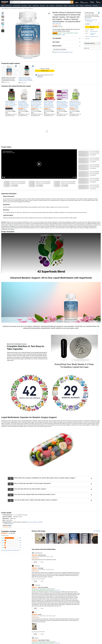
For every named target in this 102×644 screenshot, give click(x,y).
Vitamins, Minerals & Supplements (16, 8)
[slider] (38, 177)
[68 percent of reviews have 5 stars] (11, 538)
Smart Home (72, 6)
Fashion (82, 6)
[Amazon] (5, 2)
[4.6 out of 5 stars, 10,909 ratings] (74, 108)
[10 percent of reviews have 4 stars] (11, 540)
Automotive (95, 6)
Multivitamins (30, 8)
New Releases (59, 6)
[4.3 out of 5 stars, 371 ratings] (35, 108)
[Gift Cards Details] (45, 6)
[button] (3, 6)
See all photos (97, 531)
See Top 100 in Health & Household (34, 522)
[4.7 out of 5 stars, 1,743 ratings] (9, 107)
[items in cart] (98, 2)
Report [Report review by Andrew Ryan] (42, 608)
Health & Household (5, 8)
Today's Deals (36, 6)
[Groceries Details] (55, 6)
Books (30, 6)
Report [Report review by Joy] (42, 634)
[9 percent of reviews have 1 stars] (11, 548)
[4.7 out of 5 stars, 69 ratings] (47, 108)
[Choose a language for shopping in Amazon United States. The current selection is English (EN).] (77, 2)
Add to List (87, 48)
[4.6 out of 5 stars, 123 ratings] (22, 108)
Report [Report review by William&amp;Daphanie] (42, 562)
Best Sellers (24, 6)
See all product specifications (60, 49)
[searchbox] (42, 2)
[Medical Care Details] (12, 6)
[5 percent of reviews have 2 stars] (11, 545)
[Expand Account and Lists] (89, 3)
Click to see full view (28, 58)
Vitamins (25, 8)
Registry (66, 6)
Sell (47, 6)
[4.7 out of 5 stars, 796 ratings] (60, 108)
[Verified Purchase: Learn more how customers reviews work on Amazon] (35, 558)
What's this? (57, 590)
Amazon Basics (17, 6)
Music (77, 6)
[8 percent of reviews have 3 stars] (11, 543)
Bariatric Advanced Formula (9, 153)
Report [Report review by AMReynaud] (42, 581)
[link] (26, 71)
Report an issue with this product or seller (63, 52)
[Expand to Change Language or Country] (79, 3)
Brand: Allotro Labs (57, 23)
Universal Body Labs (94, 31)
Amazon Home (88, 6)
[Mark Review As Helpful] (35, 562)
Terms (63, 35)
